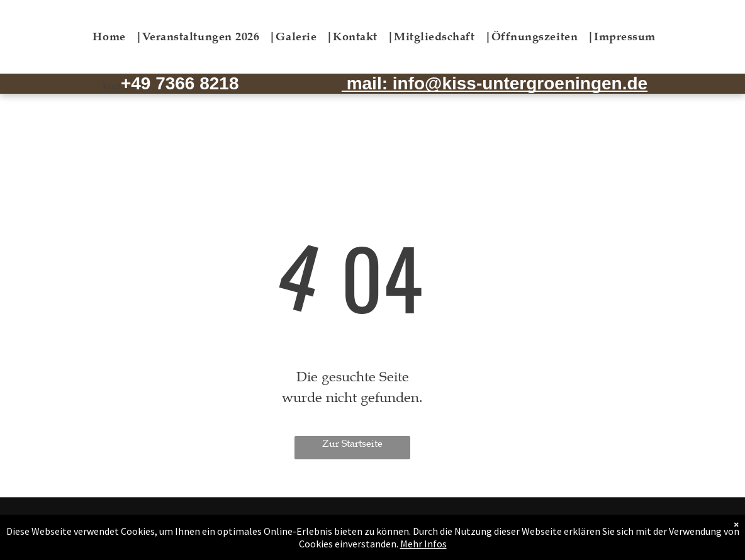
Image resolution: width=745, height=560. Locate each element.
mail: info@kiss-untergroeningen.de (495, 83)
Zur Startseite (352, 444)
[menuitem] (117, 36)
